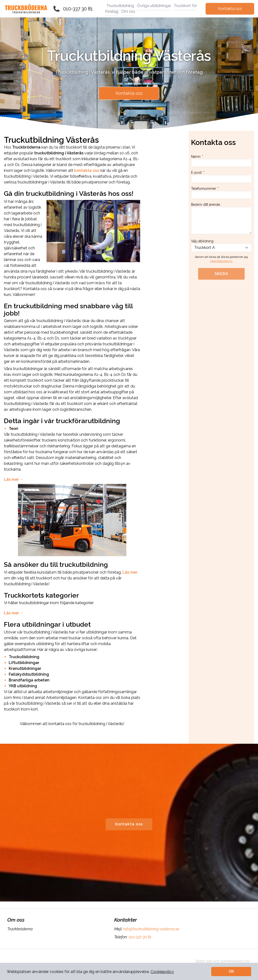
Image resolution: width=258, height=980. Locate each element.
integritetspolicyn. (221, 261)
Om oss (128, 12)
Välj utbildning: (221, 245)
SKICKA (221, 274)
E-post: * (221, 177)
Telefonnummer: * (221, 193)
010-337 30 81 (78, 9)
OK (231, 971)
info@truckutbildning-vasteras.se (151, 929)
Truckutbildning (120, 6)
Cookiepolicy (162, 972)
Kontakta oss (230, 9)
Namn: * (221, 161)
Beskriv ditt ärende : (221, 218)
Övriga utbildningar (154, 6)
